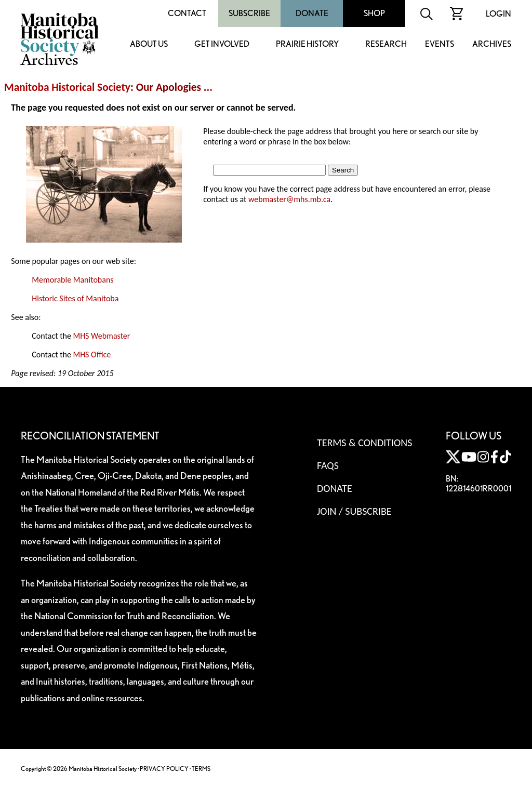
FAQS (328, 465)
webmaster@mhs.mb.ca (289, 199)
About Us (149, 44)
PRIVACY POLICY (164, 769)
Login (498, 14)
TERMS (201, 769)
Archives (492, 44)
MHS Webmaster (101, 336)
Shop (374, 13)
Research (386, 44)
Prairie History (307, 44)
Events (440, 44)
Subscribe (249, 13)
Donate (312, 13)
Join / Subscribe (354, 511)
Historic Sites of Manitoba (75, 298)
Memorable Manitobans (72, 280)
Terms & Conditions (364, 443)
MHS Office (92, 355)
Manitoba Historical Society (67, 87)
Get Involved (222, 44)
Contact (187, 13)
